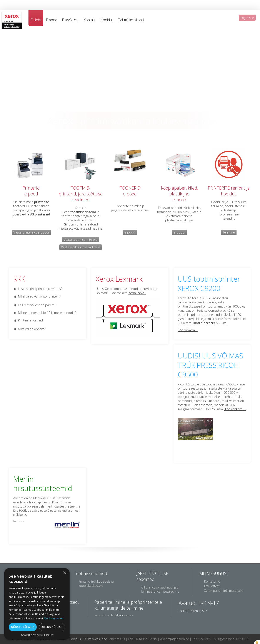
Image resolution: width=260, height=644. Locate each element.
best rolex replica (14, 2)
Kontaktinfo (212, 581)
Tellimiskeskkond (131, 20)
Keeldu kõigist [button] (52, 627)
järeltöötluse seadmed (87, 197)
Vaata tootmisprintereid (81, 240)
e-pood (31, 194)
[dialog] (37, 604)
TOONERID (130, 188)
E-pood (52, 20)
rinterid (32, 188)
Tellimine (229, 232)
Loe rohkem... (235, 409)
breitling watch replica (65, 2)
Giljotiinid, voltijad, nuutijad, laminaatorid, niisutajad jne (160, 589)
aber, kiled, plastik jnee (184, 194)
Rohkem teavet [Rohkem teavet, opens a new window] (54, 618)
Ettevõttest (70, 20)
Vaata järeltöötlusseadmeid (81, 247)
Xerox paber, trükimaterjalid (224, 591)
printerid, (68, 194)
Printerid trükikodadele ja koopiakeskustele (96, 583)
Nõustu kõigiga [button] (23, 627)
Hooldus (107, 20)
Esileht (36, 20)
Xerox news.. (137, 293)
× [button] (65, 573)
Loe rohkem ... (188, 330)
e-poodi (130, 232)
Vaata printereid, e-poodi (31, 232)
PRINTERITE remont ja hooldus (229, 191)
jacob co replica (38, 2)
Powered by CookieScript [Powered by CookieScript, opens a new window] (37, 635)
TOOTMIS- (81, 188)
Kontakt (89, 20)
